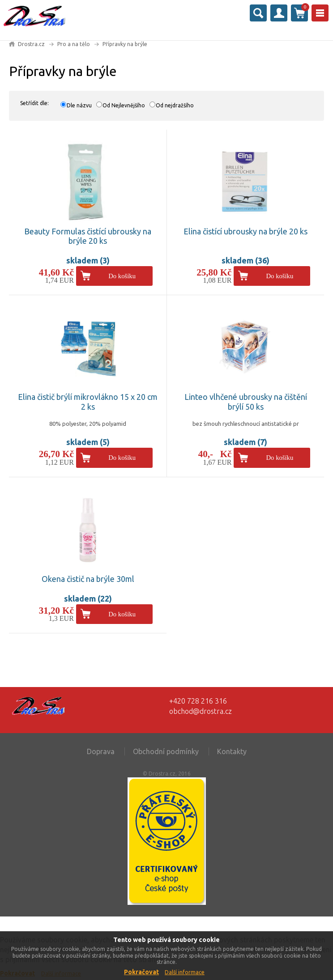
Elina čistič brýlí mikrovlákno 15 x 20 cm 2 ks (88, 402)
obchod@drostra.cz (201, 711)
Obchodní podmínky (166, 751)
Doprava (101, 751)
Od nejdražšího (175, 105)
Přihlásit (279, 13)
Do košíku (122, 276)
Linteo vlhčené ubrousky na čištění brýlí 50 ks (246, 402)
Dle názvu (79, 105)
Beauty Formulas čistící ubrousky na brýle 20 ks (88, 236)
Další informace (185, 972)
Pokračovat (141, 972)
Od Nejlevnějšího (124, 105)
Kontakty (232, 751)
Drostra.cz (31, 44)
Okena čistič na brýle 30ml (88, 579)
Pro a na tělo (74, 44)
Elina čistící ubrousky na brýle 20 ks (245, 231)
